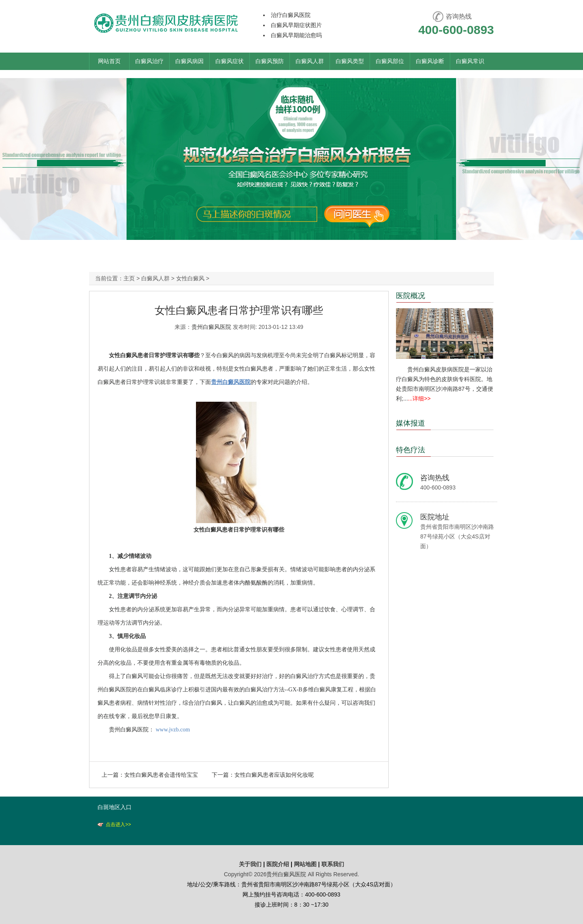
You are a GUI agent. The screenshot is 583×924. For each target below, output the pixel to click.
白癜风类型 (350, 61)
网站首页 (109, 61)
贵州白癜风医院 (211, 327)
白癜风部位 (390, 61)
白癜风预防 (270, 61)
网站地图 (305, 864)
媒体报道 (411, 423)
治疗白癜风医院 (291, 15)
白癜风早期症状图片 (296, 25)
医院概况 (411, 296)
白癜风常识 (470, 61)
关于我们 (250, 864)
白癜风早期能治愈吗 (296, 35)
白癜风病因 (189, 61)
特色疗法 (411, 450)
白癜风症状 (230, 61)
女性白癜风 (190, 278)
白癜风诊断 (430, 61)
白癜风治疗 (149, 61)
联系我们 (333, 864)
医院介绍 (279, 864)
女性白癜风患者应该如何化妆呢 (274, 775)
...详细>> (419, 398)
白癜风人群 (310, 61)
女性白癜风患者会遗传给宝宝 (161, 775)
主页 (129, 278)
